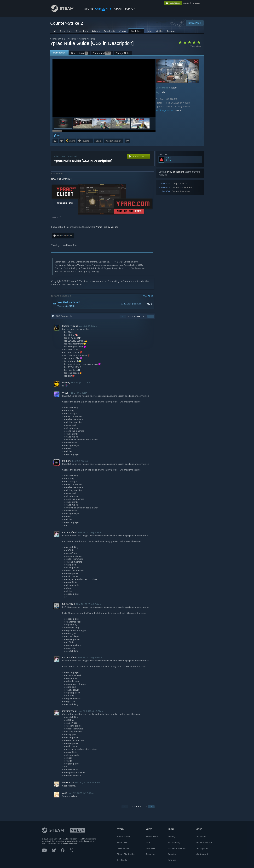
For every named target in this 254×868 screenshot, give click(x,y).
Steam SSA (122, 842)
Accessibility (174, 842)
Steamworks (123, 848)
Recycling (150, 854)
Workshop (72, 39)
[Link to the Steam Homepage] (65, 11)
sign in (186, 3)
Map (166, 92)
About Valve (152, 837)
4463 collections (175, 172)
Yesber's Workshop (87, 39)
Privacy (171, 837)
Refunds (172, 860)
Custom (175, 88)
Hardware (150, 848)
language (196, 3)
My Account (202, 854)
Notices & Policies (177, 848)
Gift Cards (122, 860)
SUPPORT (131, 9)
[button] (82, 123)
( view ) (179, 110)
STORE (89, 9)
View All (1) (148, 296)
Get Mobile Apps (204, 842)
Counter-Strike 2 (58, 39)
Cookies (172, 854)
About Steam (123, 837)
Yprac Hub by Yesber (107, 227)
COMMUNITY (103, 9)
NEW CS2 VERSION (61, 179)
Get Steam (201, 837)
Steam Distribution (126, 854)
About (118, 9)
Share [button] (99, 141)
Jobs (148, 842)
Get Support (202, 848)
